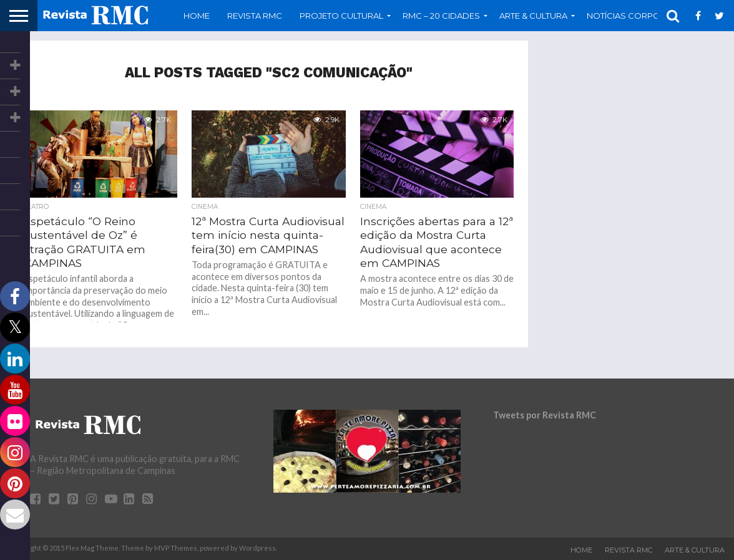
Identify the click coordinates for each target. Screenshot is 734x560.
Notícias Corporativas (641, 16)
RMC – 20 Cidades (441, 16)
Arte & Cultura (533, 16)
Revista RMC (255, 16)
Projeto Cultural (341, 16)
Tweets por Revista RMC (545, 415)
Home (197, 16)
